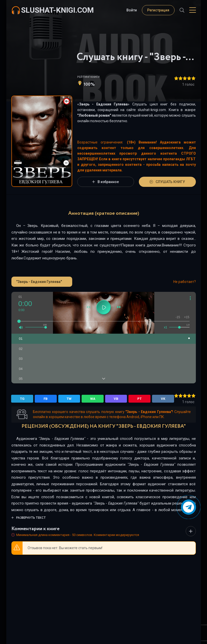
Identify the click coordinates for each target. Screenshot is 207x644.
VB (116, 399)
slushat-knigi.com (57, 10)
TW (69, 399)
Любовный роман (94, 115)
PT (139, 399)
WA (93, 399)
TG (22, 399)
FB (46, 399)
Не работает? (185, 282)
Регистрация (158, 10)
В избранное (106, 182)
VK (163, 399)
